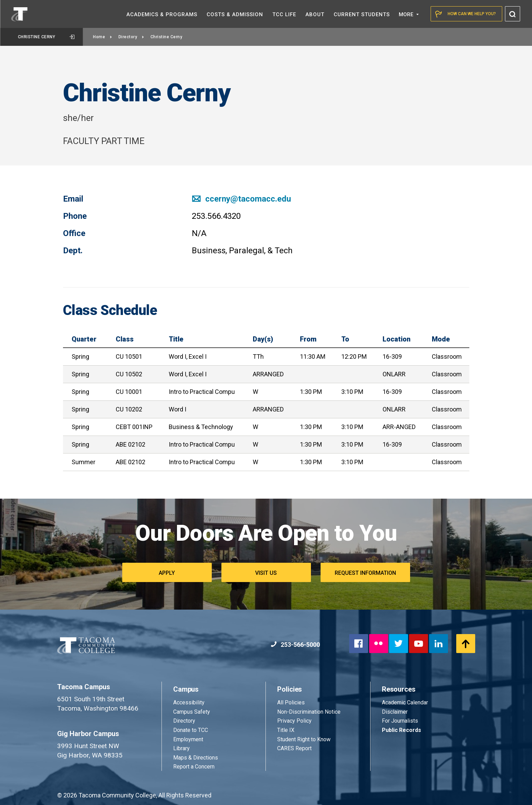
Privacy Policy (294, 721)
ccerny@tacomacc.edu (241, 199)
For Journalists (400, 721)
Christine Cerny (46, 37)
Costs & (235, 14)
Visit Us (266, 573)
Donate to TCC (191, 730)
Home (103, 37)
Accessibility (189, 702)
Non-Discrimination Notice (309, 712)
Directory (131, 37)
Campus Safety (192, 712)
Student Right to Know (304, 739)
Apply (167, 573)
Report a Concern (194, 767)
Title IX (286, 730)
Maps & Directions (196, 758)
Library (181, 748)
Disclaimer (395, 712)
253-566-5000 (295, 645)
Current (362, 14)
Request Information (365, 573)
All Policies (292, 702)
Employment (188, 739)
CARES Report (294, 748)
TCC (284, 14)
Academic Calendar (405, 702)
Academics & (162, 14)
